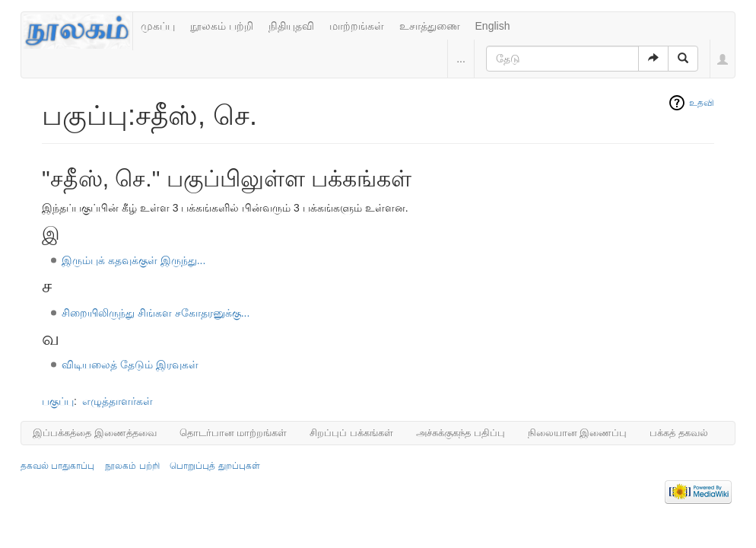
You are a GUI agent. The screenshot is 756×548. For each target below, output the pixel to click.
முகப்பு (158, 26)
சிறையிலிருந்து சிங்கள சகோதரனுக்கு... (156, 313)
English (493, 26)
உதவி (702, 103)
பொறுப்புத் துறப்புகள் (214, 466)
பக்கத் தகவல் (679, 433)
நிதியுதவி (291, 26)
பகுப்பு (58, 401)
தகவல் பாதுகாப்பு (57, 466)
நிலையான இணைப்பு (578, 433)
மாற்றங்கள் (357, 26)
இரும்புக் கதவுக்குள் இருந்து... (133, 260)
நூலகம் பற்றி (222, 26)
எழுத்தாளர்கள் (118, 401)
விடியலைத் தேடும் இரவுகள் (130, 365)
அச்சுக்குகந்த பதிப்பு (461, 433)
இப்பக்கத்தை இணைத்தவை (95, 433)
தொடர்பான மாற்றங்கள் (233, 433)
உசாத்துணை (430, 26)
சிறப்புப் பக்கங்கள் (351, 433)
